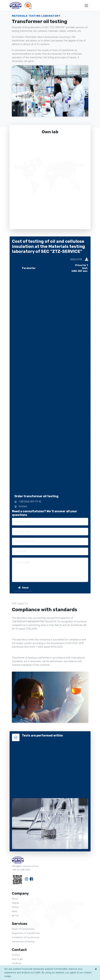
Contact (23, 506)
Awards (16, 903)
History (15, 907)
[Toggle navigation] (86, 6)
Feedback (17, 963)
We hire (15, 916)
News (15, 911)
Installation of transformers (26, 937)
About (15, 899)
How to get (17, 959)
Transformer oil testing (23, 942)
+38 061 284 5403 (21, 870)
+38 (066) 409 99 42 (30, 502)
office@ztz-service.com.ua (25, 866)
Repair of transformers (23, 929)
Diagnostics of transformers (26, 933)
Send (23, 588)
